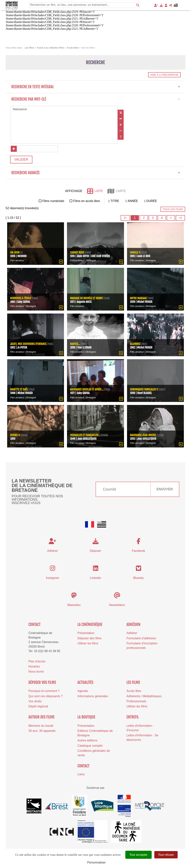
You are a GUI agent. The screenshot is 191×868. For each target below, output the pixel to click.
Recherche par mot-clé (95, 99)
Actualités (85, 682)
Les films (133, 682)
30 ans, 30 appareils (42, 731)
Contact (34, 625)
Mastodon (74, 605)
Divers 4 (15, 435)
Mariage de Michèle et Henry (86, 298)
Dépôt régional (38, 706)
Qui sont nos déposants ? (45, 696)
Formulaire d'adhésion (141, 638)
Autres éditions (88, 740)
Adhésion (133, 625)
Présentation (86, 633)
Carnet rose (77, 253)
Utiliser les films (88, 643)
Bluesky (138, 578)
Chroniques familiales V (144, 389)
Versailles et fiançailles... (85, 435)
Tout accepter (138, 855)
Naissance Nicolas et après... (87, 389)
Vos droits (35, 701)
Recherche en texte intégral (95, 87)
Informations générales (93, 696)
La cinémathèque (90, 625)
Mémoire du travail (41, 726)
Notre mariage (138, 298)
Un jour (15, 253)
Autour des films (41, 717)
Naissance (64, 109)
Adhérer (132, 633)
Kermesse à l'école (21, 298)
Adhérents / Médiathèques (144, 696)
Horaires (34, 666)
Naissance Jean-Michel (143, 435)
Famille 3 (135, 253)
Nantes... (75, 344)
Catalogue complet (90, 745)
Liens (81, 774)
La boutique (86, 717)
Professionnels (136, 701)
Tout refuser (166, 855)
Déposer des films (90, 638)
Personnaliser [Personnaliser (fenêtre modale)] (97, 862)
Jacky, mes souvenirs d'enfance (28, 344)
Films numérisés (53, 201)
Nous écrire (36, 672)
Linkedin (96, 578)
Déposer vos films (42, 682)
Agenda (83, 691)
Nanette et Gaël (19, 389)
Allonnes (135, 344)
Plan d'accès (37, 661)
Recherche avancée (95, 173)
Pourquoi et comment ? (44, 691)
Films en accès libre (86, 201)
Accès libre (134, 691)
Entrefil (133, 717)
